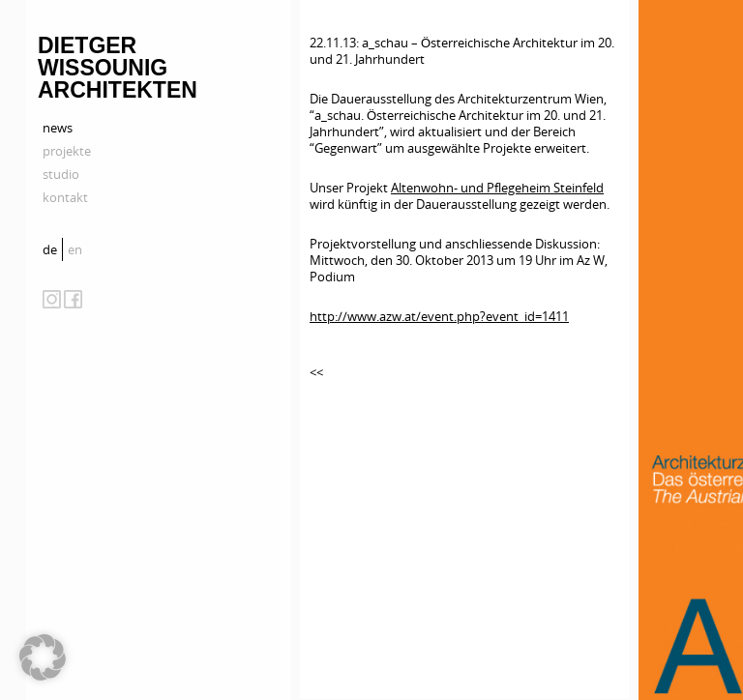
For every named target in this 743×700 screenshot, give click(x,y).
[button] (43, 657)
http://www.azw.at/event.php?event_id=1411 (439, 316)
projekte (67, 151)
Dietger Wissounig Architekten (118, 68)
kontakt (65, 197)
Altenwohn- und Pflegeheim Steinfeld (497, 188)
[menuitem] (52, 249)
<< (316, 372)
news (58, 128)
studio (61, 174)
